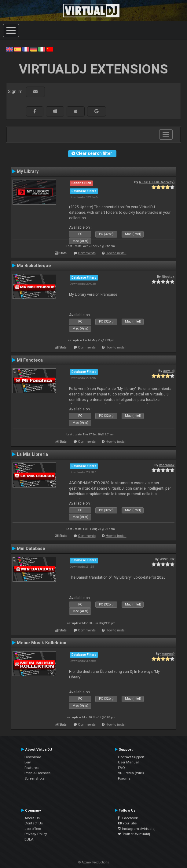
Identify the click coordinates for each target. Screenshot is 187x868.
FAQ (121, 768)
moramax (167, 465)
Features (31, 768)
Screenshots (35, 778)
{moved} (167, 654)
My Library (28, 171)
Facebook (128, 818)
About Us (32, 818)
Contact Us (34, 823)
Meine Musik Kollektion (42, 643)
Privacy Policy (36, 834)
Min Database (31, 548)
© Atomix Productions (94, 862)
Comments (87, 253)
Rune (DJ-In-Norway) (157, 182)
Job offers (33, 829)
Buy (28, 762)
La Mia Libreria (32, 454)
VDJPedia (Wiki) (131, 773)
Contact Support (131, 757)
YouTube (127, 823)
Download (33, 757)
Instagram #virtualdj (137, 829)
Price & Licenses (37, 773)
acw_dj (169, 371)
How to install (116, 253)
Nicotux (168, 277)
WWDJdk (167, 559)
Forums (124, 778)
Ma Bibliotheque (34, 266)
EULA (29, 839)
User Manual (128, 762)
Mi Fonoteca (30, 360)
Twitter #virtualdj (134, 834)
